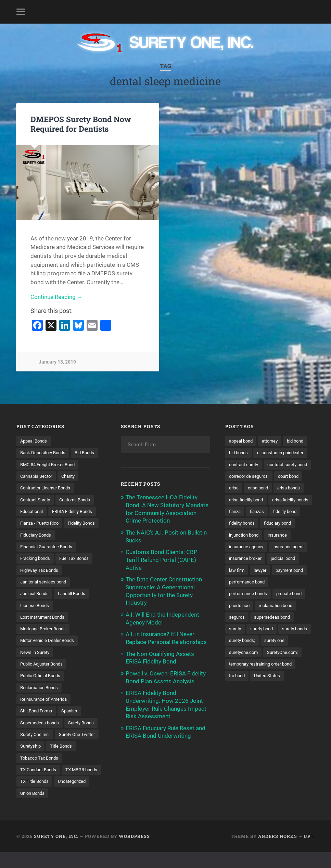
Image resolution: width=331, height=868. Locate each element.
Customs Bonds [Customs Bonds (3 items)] (80, 512)
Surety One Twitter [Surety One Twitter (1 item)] (40, 761)
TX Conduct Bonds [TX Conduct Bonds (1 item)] (40, 785)
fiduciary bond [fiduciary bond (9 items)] (282, 560)
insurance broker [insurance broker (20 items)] (290, 595)
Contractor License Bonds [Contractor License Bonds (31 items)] (48, 500)
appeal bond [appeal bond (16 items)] (242, 441)
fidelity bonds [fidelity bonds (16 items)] (243, 560)
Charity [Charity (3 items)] (72, 488)
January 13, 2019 (57, 362)
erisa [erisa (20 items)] (234, 512)
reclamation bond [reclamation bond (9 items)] (280, 643)
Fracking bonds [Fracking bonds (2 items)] (37, 571)
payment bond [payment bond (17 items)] (244, 619)
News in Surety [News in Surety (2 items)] (36, 666)
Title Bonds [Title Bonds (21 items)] (32, 773)
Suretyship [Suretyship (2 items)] (80, 761)
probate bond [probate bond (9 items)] (294, 631)
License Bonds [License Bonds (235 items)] (36, 619)
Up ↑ (309, 852)
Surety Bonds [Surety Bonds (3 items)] (85, 737)
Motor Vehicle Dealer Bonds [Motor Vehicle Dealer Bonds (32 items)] (49, 654)
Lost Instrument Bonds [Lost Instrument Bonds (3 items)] (45, 631)
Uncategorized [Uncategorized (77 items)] (36, 808)
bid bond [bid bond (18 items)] (238, 453)
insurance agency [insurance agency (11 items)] (248, 583)
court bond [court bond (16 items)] (293, 500)
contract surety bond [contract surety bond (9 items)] (251, 488)
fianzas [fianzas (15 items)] (237, 548)
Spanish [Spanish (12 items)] (73, 725)
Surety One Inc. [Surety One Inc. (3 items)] (36, 749)
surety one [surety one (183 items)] (240, 690)
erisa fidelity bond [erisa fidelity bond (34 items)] (248, 524)
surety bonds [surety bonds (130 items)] (243, 678)
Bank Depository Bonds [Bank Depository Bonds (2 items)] (45, 453)
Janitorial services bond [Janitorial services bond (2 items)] (45, 595)
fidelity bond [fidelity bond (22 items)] (267, 548)
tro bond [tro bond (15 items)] (238, 725)
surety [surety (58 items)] (236, 666)
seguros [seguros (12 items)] (238, 654)
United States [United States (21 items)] (271, 725)
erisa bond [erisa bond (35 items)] (260, 512)
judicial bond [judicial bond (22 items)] (242, 607)
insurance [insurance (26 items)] (282, 571)
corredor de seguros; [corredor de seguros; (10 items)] (251, 500)
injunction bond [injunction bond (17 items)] (245, 571)
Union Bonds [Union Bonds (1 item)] (74, 808)
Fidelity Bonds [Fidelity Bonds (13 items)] (35, 548)
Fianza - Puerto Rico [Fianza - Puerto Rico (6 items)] (41, 536)
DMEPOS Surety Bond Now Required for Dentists (81, 124)
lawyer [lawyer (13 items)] (298, 607)
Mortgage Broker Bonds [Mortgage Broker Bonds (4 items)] (46, 643)
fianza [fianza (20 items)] (285, 536)
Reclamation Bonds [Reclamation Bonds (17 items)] (41, 702)
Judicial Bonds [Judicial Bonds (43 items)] (36, 607)
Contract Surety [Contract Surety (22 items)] (37, 512)
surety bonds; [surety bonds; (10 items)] (280, 678)
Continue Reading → (57, 297)
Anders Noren (278, 852)
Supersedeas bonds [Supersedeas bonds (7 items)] (41, 737)
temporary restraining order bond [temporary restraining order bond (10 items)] (264, 714)
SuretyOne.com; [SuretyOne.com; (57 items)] (246, 702)
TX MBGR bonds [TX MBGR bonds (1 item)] (38, 797)
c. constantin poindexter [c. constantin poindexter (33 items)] (255, 464)
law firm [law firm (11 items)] (273, 607)
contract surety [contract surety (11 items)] (245, 476)
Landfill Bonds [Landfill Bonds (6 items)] (76, 607)
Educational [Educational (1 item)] (33, 524)
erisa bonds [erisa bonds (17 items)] (292, 512)
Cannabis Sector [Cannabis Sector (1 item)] (38, 488)
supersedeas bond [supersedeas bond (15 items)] (275, 654)
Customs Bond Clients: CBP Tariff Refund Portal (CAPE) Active (162, 559)
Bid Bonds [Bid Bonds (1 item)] (31, 464)
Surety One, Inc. (56, 852)
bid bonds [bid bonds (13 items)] (267, 453)
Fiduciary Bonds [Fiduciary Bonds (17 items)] (76, 548)
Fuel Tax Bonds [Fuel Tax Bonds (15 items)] (78, 571)
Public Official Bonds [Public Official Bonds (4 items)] (42, 690)
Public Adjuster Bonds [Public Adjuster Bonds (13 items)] (43, 678)
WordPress (134, 852)
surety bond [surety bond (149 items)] (264, 666)
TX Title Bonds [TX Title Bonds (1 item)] (80, 797)
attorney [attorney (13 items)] (274, 441)
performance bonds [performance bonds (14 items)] (250, 631)
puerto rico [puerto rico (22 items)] (240, 643)
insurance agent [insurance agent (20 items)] (246, 595)
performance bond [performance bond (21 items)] (289, 619)
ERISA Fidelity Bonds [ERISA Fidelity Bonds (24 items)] (77, 524)
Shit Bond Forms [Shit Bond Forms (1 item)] (38, 725)
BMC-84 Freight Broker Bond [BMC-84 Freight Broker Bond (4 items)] (50, 476)
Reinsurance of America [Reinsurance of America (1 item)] (45, 714)
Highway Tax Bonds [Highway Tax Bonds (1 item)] (41, 583)
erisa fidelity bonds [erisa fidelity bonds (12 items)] (249, 536)
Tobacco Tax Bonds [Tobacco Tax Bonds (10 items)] (74, 773)
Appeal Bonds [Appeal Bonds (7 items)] (35, 441)
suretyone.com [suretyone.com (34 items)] (276, 690)
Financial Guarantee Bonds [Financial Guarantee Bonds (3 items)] (49, 560)
